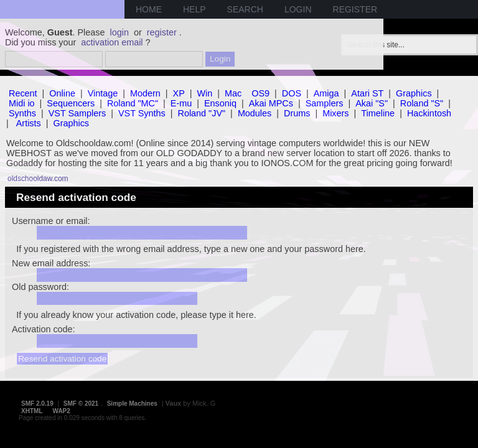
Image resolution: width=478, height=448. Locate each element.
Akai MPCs (271, 103)
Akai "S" (372, 103)
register (162, 32)
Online (62, 93)
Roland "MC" (133, 103)
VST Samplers (77, 113)
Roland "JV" (202, 113)
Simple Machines (132, 404)
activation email (112, 42)
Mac (233, 93)
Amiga (326, 93)
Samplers (325, 103)
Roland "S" (422, 103)
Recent (23, 93)
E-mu (181, 103)
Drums (297, 113)
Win (205, 93)
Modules (255, 113)
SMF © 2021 (81, 404)
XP (179, 93)
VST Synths (142, 113)
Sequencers (71, 103)
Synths (22, 113)
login (119, 32)
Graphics (414, 93)
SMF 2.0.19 (37, 404)
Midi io (22, 103)
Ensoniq (220, 103)
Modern (145, 93)
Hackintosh (429, 113)
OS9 (260, 93)
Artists (29, 123)
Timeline (378, 113)
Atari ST (367, 93)
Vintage (103, 93)
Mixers (335, 113)
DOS (292, 93)
